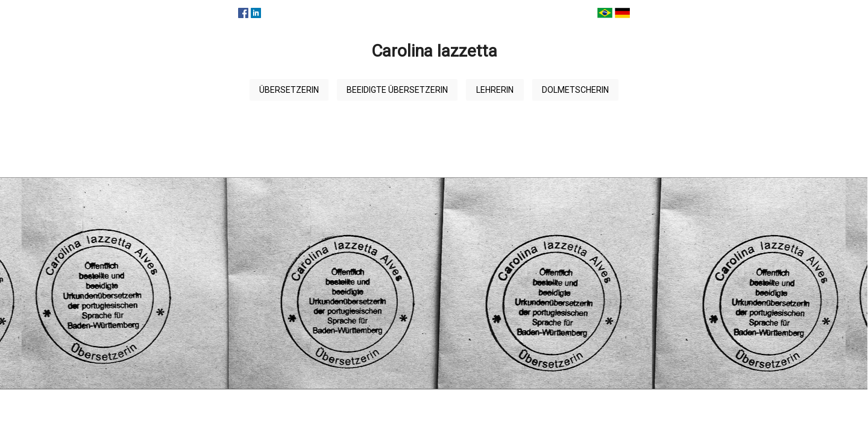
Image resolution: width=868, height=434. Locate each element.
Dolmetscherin (575, 90)
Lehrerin (495, 90)
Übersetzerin (289, 90)
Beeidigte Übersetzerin (397, 90)
